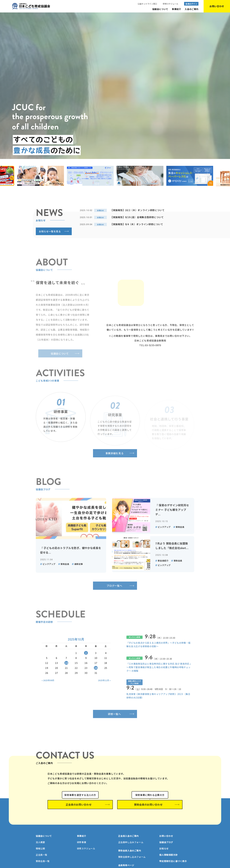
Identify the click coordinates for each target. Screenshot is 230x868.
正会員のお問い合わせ (80, 803)
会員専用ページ (126, 861)
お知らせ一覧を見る (50, 231)
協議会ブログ (166, 838)
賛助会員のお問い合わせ (150, 803)
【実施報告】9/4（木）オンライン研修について (137, 224)
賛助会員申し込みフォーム (132, 853)
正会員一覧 (42, 851)
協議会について (160, 9)
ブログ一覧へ (115, 600)
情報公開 (40, 844)
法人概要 (40, 838)
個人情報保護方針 (168, 851)
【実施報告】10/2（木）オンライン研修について (137, 210)
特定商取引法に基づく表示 (173, 857)
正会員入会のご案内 (128, 832)
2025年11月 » (104, 695)
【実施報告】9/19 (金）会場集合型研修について (137, 217)
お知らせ (164, 844)
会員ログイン (191, 4)
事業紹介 (176, 9)
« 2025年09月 (48, 695)
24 (96, 682)
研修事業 (82, 838)
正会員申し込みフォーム (131, 838)
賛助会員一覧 (43, 857)
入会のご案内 (192, 9)
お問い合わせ (166, 832)
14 (66, 677)
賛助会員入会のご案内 (130, 846)
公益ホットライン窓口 (147, 4)
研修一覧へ (115, 723)
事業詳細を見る (115, 466)
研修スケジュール (171, 4)
